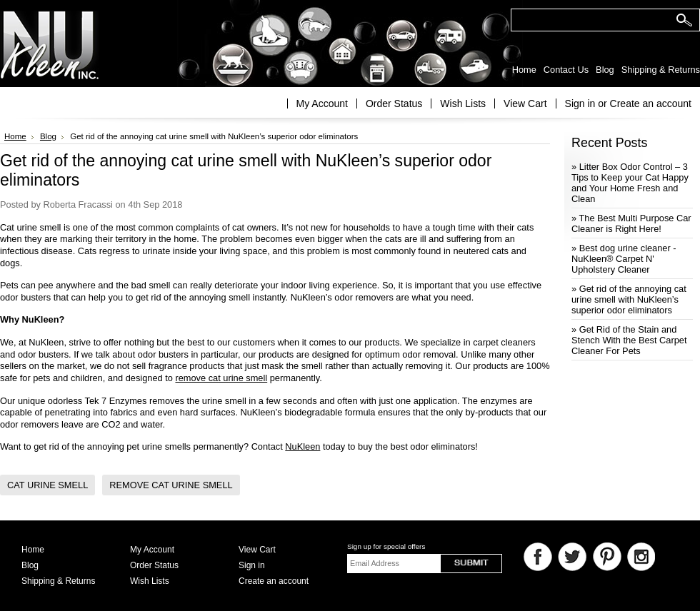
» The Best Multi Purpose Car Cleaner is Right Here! (631, 223)
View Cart (525, 103)
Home (15, 136)
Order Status (394, 103)
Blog (48, 136)
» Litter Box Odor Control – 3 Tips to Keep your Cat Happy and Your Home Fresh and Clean (630, 183)
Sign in (580, 103)
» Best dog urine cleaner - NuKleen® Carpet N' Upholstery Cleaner (624, 259)
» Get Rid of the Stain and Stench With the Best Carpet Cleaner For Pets (629, 340)
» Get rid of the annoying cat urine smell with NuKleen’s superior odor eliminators (629, 299)
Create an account (651, 103)
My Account (322, 103)
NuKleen (302, 446)
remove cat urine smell (221, 378)
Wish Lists (463, 103)
